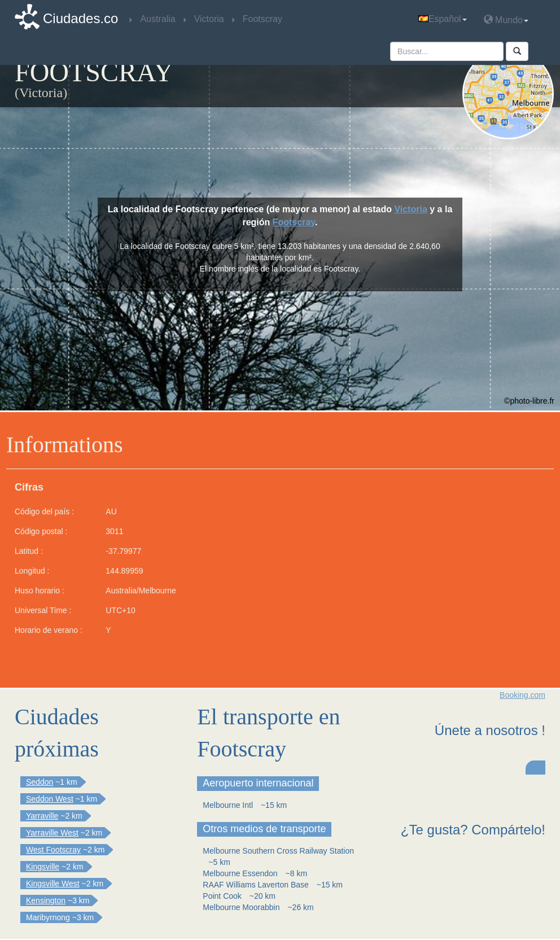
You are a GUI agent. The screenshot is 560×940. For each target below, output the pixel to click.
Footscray (294, 222)
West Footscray (53, 850)
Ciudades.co (80, 18)
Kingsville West (53, 884)
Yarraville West (52, 833)
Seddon (40, 782)
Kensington (46, 900)
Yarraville (42, 816)
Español (443, 19)
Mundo (506, 19)
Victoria (410, 209)
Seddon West (50, 799)
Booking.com (522, 695)
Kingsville (43, 867)
